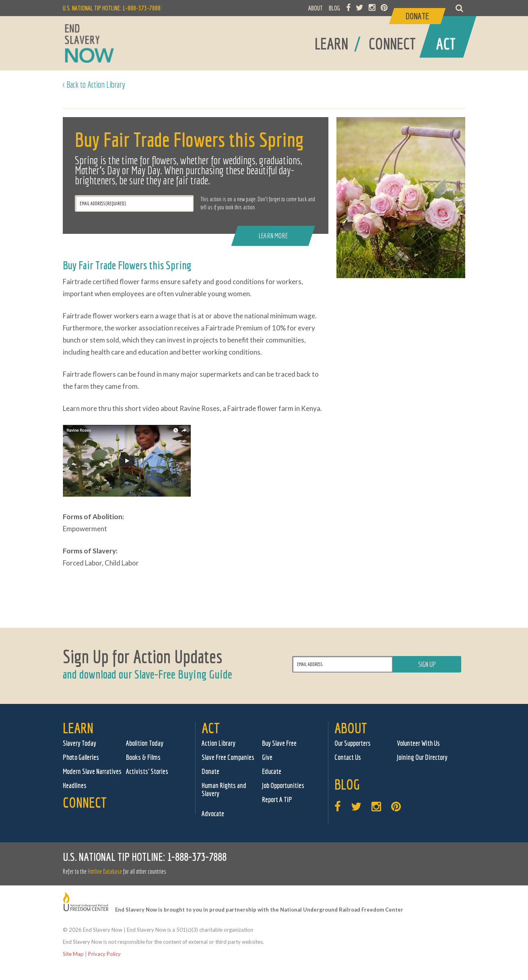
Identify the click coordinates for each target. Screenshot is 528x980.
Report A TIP (277, 799)
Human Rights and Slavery (224, 789)
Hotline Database (105, 871)
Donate (210, 771)
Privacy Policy (104, 954)
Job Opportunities (283, 785)
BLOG (334, 8)
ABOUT (316, 8)
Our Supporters (353, 743)
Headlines (75, 785)
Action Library (219, 743)
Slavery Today (79, 743)
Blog (347, 784)
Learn (78, 728)
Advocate (213, 814)
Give (267, 757)
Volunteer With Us (418, 743)
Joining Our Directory (422, 757)
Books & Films (143, 757)
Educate (272, 771)
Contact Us (348, 757)
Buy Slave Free (279, 743)
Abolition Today (145, 743)
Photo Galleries (81, 757)
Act (211, 728)
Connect (85, 802)
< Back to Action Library (94, 84)
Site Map (73, 954)
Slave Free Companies (228, 757)
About (351, 728)
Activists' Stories (147, 771)
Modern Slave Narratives (92, 771)
